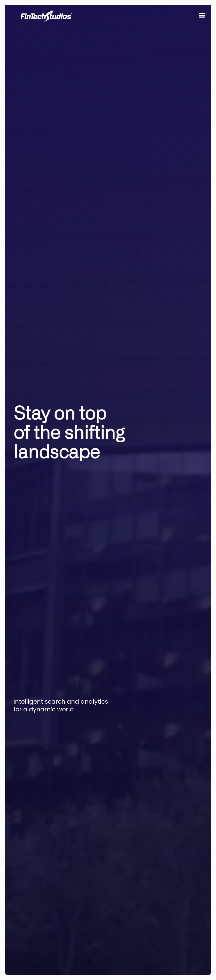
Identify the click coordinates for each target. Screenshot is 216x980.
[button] (202, 17)
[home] (52, 52)
